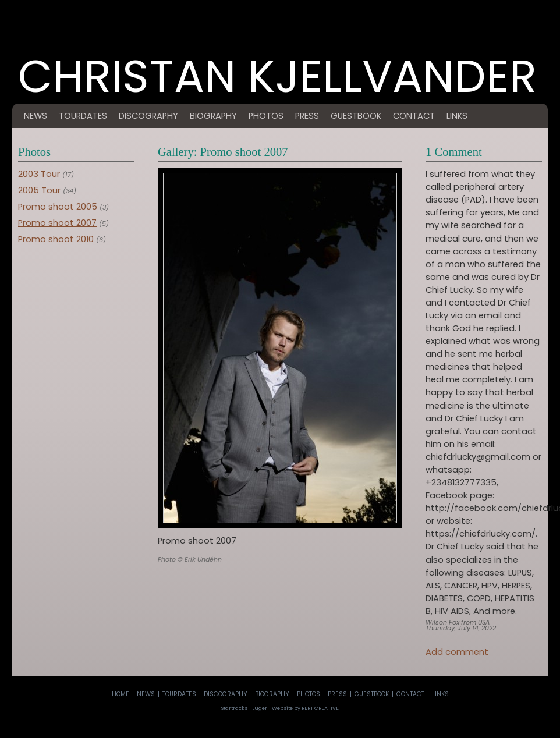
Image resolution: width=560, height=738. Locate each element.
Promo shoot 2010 (56, 239)
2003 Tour (39, 174)
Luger (260, 708)
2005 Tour (39, 190)
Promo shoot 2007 (57, 223)
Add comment (457, 652)
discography (148, 116)
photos (266, 116)
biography (213, 116)
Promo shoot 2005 (58, 207)
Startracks (234, 708)
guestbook (356, 116)
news (36, 116)
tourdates (83, 116)
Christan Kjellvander (277, 87)
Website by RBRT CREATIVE (305, 708)
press (307, 116)
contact (414, 116)
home (120, 694)
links (457, 116)
